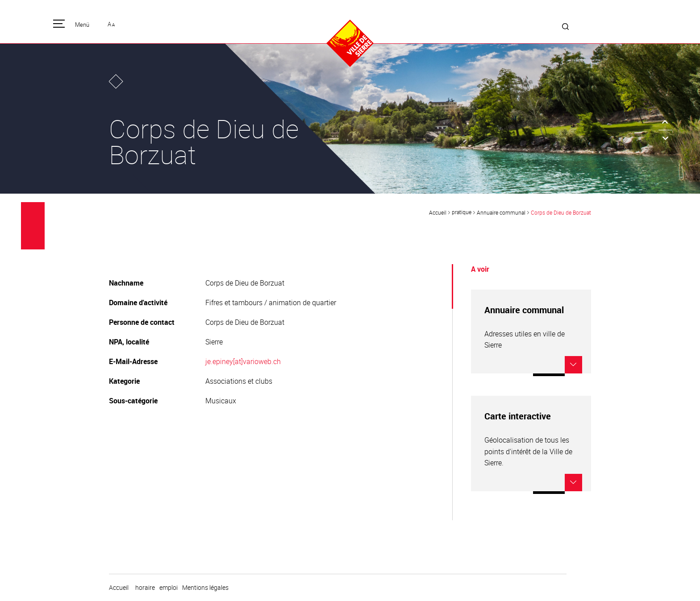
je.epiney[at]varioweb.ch (243, 361)
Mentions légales (205, 588)
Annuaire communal (501, 212)
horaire (145, 588)
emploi (169, 588)
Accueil (438, 212)
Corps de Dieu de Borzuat (561, 212)
